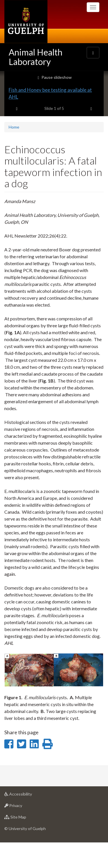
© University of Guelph (25, 854)
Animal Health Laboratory (36, 57)
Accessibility (27, 821)
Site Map (24, 844)
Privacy (22, 832)
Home (14, 152)
